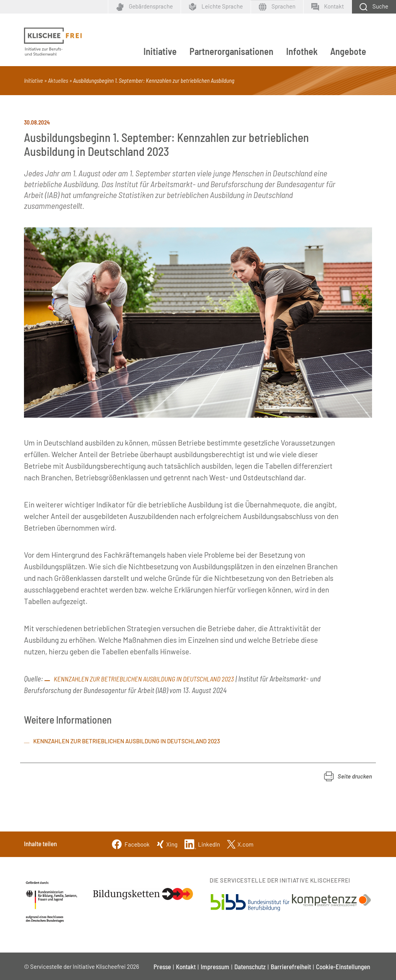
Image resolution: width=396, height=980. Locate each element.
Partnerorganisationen (231, 51)
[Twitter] (240, 843)
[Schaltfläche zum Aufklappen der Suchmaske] (374, 7)
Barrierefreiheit (291, 966)
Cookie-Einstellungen (343, 966)
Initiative (160, 51)
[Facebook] (130, 843)
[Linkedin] (202, 843)
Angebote (348, 51)
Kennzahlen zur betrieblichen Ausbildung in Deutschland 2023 (144, 679)
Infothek (302, 51)
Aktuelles (58, 80)
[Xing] (167, 843)
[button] (348, 776)
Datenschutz (250, 966)
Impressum (215, 966)
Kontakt (186, 966)
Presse (162, 966)
